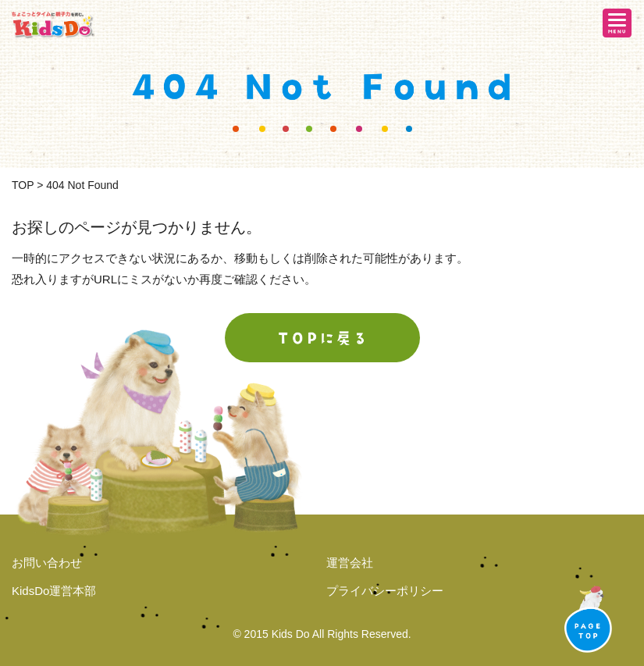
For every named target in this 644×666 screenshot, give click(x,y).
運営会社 (350, 563)
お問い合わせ (47, 563)
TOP (23, 185)
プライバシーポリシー (385, 591)
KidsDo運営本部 (54, 591)
